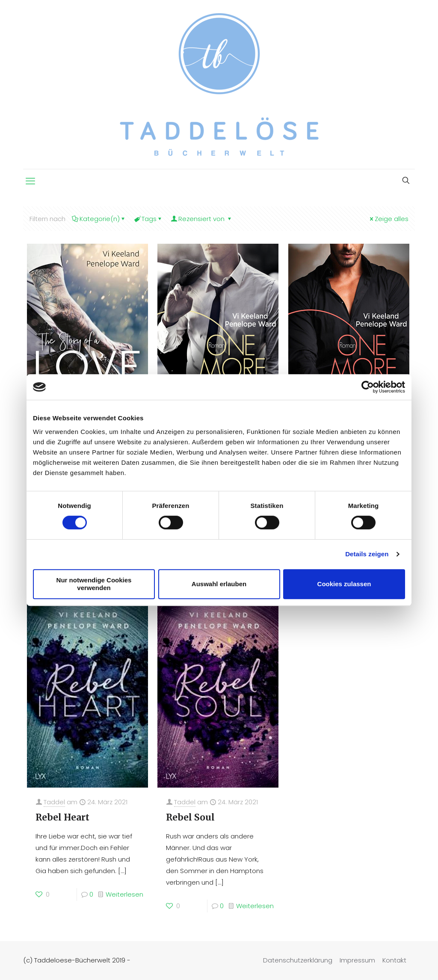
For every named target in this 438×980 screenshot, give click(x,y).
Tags (148, 219)
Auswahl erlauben (219, 584)
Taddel (54, 802)
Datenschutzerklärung (298, 960)
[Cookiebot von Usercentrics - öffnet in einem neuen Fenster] (368, 387)
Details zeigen (367, 554)
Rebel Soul (190, 817)
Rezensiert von (202, 219)
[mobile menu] (30, 181)
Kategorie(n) (99, 219)
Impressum (357, 960)
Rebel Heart (62, 817)
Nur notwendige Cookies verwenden (94, 584)
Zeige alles (388, 219)
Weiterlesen (124, 894)
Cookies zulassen (344, 584)
